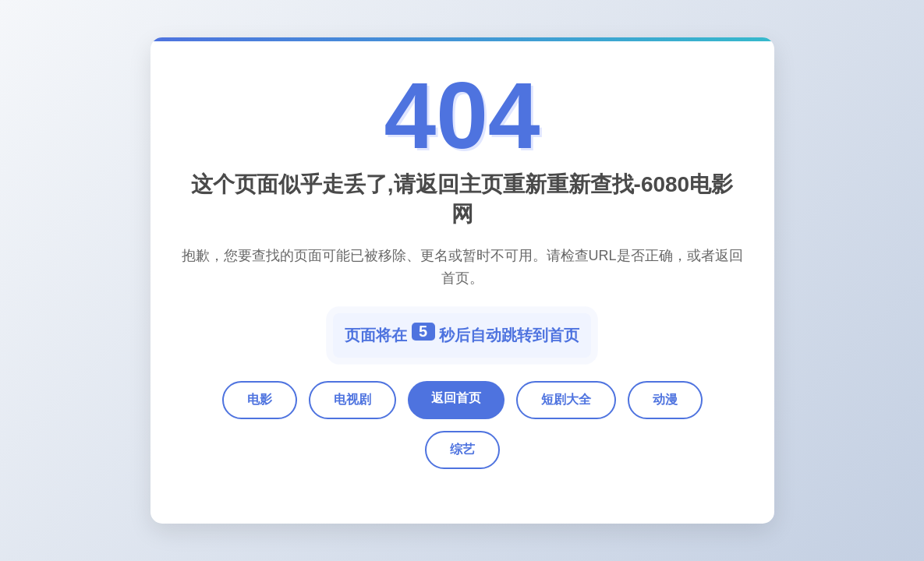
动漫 (665, 399)
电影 (260, 399)
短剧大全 (566, 399)
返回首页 (456, 398)
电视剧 (352, 399)
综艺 (462, 449)
